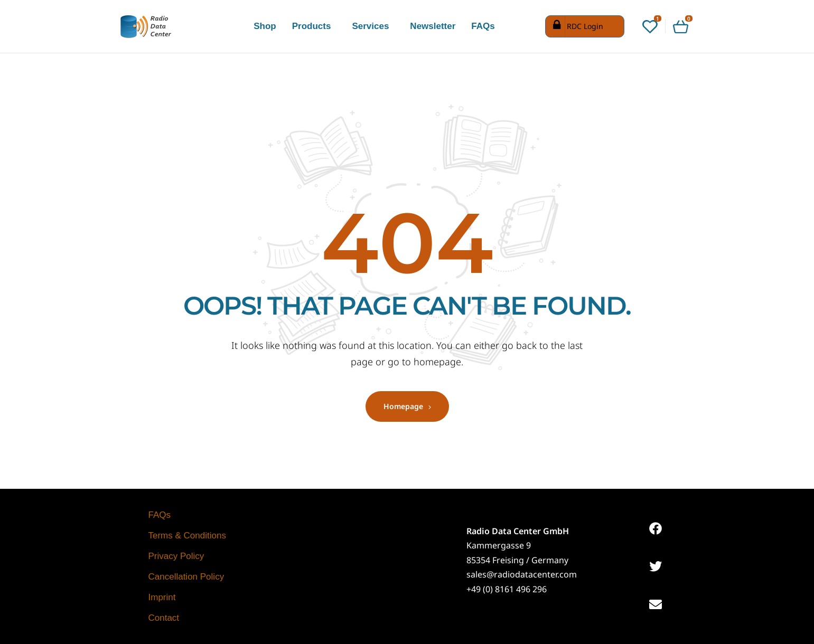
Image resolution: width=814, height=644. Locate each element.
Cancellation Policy (186, 577)
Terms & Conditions (187, 536)
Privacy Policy (176, 556)
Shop (265, 26)
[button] (314, 26)
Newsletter (433, 26)
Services (370, 26)
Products (312, 26)
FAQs (483, 26)
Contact (164, 618)
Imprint (162, 597)
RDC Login (576, 26)
